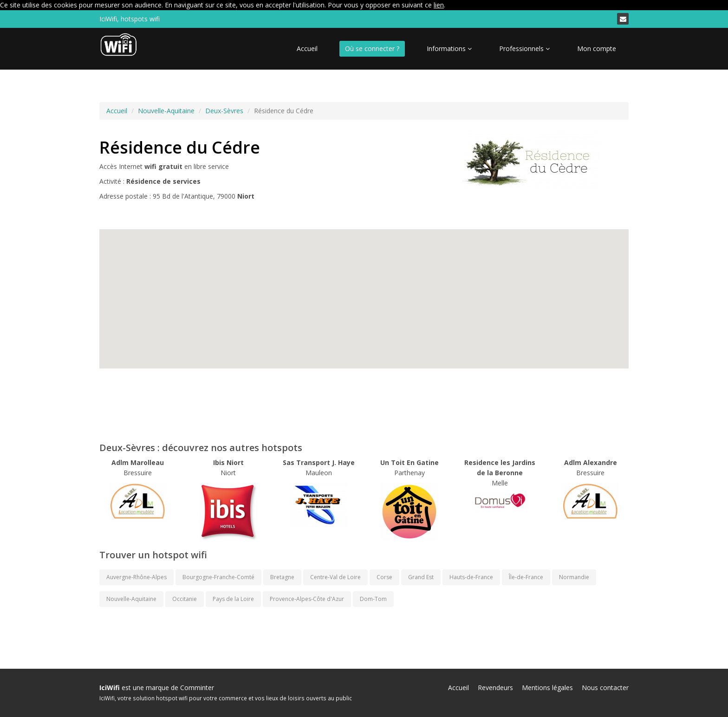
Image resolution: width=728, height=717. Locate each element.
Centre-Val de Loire (335, 577)
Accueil (307, 48)
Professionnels (524, 48)
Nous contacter (605, 688)
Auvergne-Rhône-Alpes (136, 577)
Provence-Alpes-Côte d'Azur (307, 599)
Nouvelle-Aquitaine (166, 111)
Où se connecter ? (372, 48)
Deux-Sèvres (224, 111)
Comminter (197, 688)
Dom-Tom (373, 599)
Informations (449, 48)
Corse (384, 577)
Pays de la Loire (233, 599)
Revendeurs (495, 688)
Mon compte (597, 48)
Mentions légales (547, 688)
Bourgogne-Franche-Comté (218, 577)
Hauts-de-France (471, 577)
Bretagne (282, 577)
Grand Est (421, 577)
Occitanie (185, 599)
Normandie (574, 577)
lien (439, 5)
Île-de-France (526, 577)
